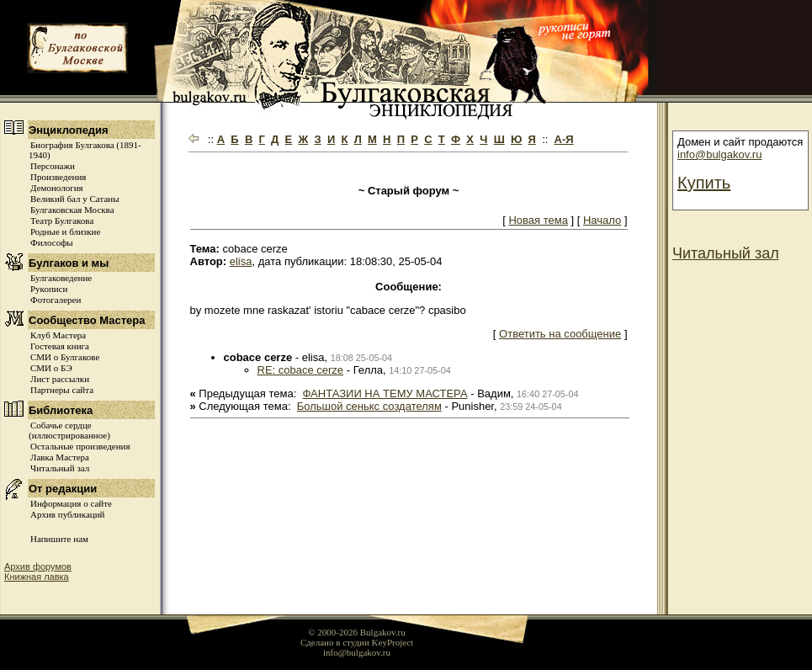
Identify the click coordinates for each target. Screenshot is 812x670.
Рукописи (49, 289)
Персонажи (53, 166)
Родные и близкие (65, 231)
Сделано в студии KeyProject (357, 642)
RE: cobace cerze (301, 370)
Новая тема (538, 220)
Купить (704, 183)
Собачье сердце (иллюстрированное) (69, 430)
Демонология (57, 188)
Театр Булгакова (62, 221)
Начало (602, 220)
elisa (241, 261)
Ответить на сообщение (560, 334)
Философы (52, 242)
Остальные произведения (80, 446)
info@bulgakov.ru (719, 154)
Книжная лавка (37, 577)
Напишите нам (59, 539)
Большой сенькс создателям (369, 406)
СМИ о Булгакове (65, 357)
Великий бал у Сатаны (75, 199)
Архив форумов (38, 566)
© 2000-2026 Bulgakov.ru (357, 632)
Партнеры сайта (62, 390)
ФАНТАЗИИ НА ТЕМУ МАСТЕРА (385, 393)
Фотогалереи (56, 300)
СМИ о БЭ (51, 368)
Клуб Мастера (58, 335)
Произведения (58, 177)
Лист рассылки (60, 379)
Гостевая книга (60, 346)
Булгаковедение (61, 278)
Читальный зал (60, 468)
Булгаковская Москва (72, 210)
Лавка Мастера (60, 457)
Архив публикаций (67, 514)
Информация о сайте (71, 503)
